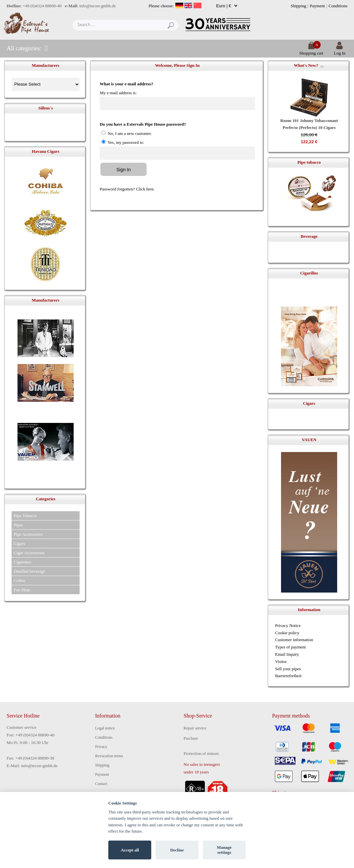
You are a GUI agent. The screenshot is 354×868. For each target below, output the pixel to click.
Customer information (294, 640)
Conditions (338, 6)
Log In (340, 50)
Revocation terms (109, 756)
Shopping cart (311, 50)
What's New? (306, 65)
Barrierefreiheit (288, 676)
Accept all (130, 850)
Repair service (195, 728)
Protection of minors (201, 753)
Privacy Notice (288, 625)
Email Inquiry (287, 654)
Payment (317, 6)
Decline (177, 850)
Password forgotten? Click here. (127, 189)
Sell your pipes (288, 669)
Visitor (281, 661)
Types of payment (290, 647)
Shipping (298, 6)
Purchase (191, 738)
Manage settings (224, 850)
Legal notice (105, 728)
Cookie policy (287, 633)
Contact (101, 784)
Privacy (101, 747)
